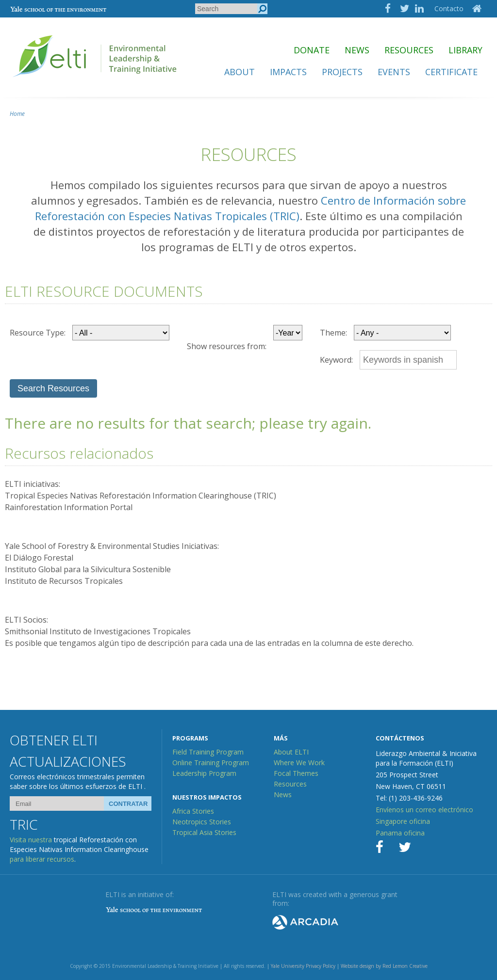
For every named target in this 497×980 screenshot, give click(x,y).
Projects (342, 72)
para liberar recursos (42, 859)
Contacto (449, 8)
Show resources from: (227, 346)
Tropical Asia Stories (204, 832)
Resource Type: (38, 333)
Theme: (333, 333)
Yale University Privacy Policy (303, 966)
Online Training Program (211, 763)
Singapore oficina (403, 821)
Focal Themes (296, 773)
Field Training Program (208, 752)
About (240, 72)
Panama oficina (400, 833)
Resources (409, 50)
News (357, 50)
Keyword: (336, 360)
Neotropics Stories (202, 822)
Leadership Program (204, 773)
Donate (312, 50)
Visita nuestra (31, 840)
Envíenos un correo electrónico (424, 810)
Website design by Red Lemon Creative (384, 966)
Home (17, 114)
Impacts (288, 72)
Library (465, 50)
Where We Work (299, 763)
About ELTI (291, 752)
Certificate (451, 72)
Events (394, 72)
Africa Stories (193, 811)
